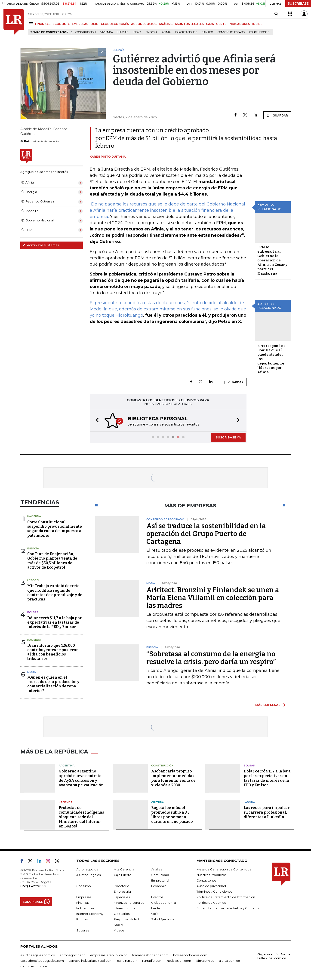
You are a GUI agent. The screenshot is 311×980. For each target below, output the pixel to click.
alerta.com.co (229, 961)
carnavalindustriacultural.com (90, 961)
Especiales (122, 897)
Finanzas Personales (129, 903)
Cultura (157, 802)
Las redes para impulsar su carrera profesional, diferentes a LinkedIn (267, 812)
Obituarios (122, 914)
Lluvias (123, 32)
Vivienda (107, 32)
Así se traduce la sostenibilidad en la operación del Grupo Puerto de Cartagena (206, 534)
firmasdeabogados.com (150, 955)
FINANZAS (43, 24)
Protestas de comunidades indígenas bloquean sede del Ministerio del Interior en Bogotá (81, 817)
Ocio (155, 914)
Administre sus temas (41, 245)
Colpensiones (259, 32)
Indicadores (85, 908)
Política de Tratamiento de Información (226, 897)
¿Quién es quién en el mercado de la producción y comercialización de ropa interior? (53, 684)
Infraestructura (125, 908)
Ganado (207, 32)
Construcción (86, 32)
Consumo (84, 886)
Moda (32, 672)
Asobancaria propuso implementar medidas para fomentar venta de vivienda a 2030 (173, 778)
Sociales (83, 930)
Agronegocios (87, 869)
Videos (119, 930)
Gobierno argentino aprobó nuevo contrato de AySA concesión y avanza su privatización (81, 778)
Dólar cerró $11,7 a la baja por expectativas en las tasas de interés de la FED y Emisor (54, 622)
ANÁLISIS (166, 24)
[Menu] (32, 24)
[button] (96, 421)
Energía (151, 32)
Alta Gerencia (124, 869)
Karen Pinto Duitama (108, 157)
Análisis (157, 869)
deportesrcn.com (34, 966)
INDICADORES (239, 24)
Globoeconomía (164, 903)
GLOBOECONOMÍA (115, 24)
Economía (159, 886)
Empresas (84, 897)
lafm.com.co (205, 961)
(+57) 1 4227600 (33, 886)
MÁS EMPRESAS (268, 705)
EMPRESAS (80, 24)
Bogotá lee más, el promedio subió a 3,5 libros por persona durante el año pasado (172, 815)
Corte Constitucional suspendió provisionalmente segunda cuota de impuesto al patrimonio (55, 529)
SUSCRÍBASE (298, 3)
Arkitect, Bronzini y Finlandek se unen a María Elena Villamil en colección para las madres (213, 598)
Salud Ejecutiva (163, 919)
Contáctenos (206, 880)
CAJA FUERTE (216, 24)
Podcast (83, 919)
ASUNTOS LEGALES (189, 24)
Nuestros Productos (211, 875)
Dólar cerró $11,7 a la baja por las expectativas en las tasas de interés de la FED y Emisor (267, 778)
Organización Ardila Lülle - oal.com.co (274, 956)
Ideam (137, 32)
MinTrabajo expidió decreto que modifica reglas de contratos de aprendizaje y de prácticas (55, 593)
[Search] (276, 14)
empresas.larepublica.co (109, 955)
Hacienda (34, 516)
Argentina (67, 766)
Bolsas (33, 612)
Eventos (157, 897)
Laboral (34, 580)
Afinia (166, 32)
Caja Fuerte (123, 875)
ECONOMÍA (61, 24)
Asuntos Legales (88, 875)
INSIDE (257, 24)
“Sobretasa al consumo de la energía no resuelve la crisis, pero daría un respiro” (211, 658)
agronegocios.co (73, 955)
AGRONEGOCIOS (144, 24)
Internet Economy (90, 914)
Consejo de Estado (231, 32)
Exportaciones (186, 32)
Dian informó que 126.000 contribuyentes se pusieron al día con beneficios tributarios (53, 652)
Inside (156, 908)
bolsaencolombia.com (190, 955)
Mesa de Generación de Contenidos (224, 869)
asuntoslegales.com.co (38, 955)
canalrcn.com (127, 961)
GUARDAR (277, 115)
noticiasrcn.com (179, 961)
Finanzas (83, 903)
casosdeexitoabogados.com (42, 961)
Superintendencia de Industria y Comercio (228, 908)
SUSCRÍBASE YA (228, 437)
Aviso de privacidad (211, 886)
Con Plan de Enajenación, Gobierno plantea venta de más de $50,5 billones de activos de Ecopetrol (52, 561)
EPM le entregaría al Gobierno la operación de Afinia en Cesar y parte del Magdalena (272, 260)
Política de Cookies (211, 903)
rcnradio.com (152, 961)
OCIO (94, 24)
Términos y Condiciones (214, 891)
